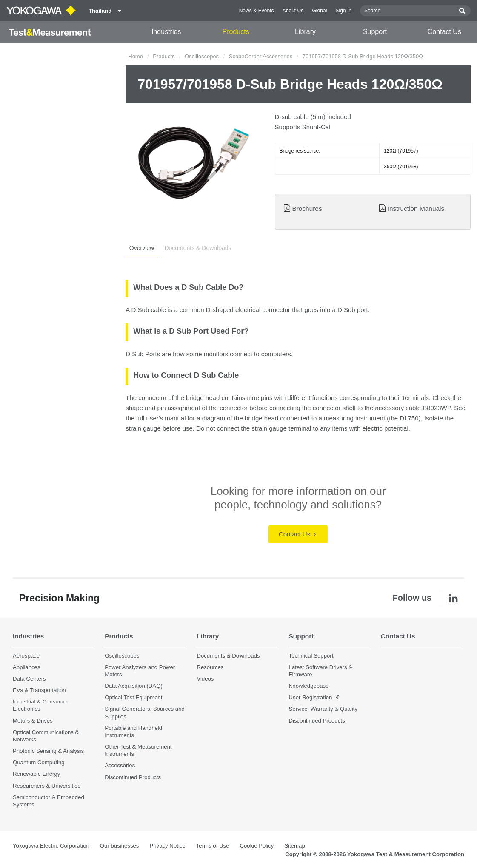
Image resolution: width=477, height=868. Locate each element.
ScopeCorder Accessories (261, 56)
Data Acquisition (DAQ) (134, 686)
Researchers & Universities (47, 786)
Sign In (343, 11)
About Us (293, 11)
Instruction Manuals (416, 208)
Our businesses (120, 846)
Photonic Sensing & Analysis (48, 751)
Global (319, 11)
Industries (166, 32)
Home (136, 56)
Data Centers (29, 679)
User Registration (311, 697)
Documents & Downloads (197, 248)
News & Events (257, 11)
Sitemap (294, 846)
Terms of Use (213, 846)
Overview (141, 248)
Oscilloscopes (202, 56)
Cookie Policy (257, 846)
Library (305, 32)
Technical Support (311, 656)
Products (236, 32)
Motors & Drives (33, 721)
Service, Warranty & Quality (323, 709)
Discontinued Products (133, 777)
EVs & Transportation (39, 690)
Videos (205, 679)
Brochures (307, 208)
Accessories (120, 765)
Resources (210, 667)
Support (375, 32)
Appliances (27, 667)
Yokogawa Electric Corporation (51, 846)
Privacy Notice (167, 846)
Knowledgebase (309, 686)
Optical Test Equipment (133, 697)
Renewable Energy (36, 774)
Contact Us (444, 32)
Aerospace (26, 656)
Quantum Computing (39, 762)
